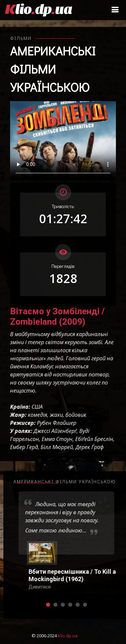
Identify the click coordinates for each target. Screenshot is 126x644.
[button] (48, 605)
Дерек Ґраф (90, 447)
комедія (37, 415)
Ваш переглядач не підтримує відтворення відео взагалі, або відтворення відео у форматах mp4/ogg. (63, 141)
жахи (56, 415)
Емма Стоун (57, 439)
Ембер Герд (24, 447)
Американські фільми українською (53, 69)
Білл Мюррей (57, 447)
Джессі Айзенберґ (55, 431)
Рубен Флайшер (57, 423)
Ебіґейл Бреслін (94, 439)
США (37, 407)
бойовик (76, 415)
